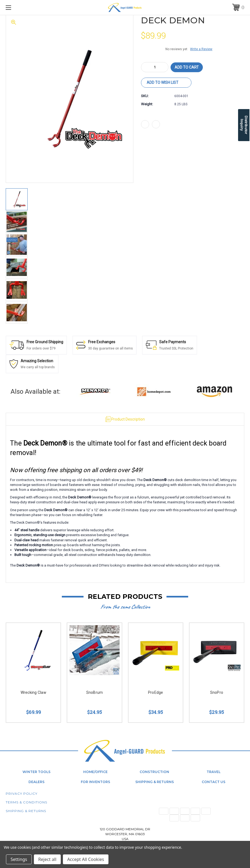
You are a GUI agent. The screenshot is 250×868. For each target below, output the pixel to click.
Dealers (36, 782)
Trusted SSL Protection (176, 348)
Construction (154, 772)
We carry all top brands (38, 367)
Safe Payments (173, 342)
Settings (19, 859)
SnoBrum (95, 692)
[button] (95, 392)
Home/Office (95, 772)
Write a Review (201, 49)
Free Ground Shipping (45, 342)
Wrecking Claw (33, 692)
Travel (214, 772)
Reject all (47, 859)
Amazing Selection (37, 361)
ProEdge (156, 692)
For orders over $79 (41, 348)
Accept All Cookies (86, 859)
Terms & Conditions (26, 802)
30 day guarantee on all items (110, 348)
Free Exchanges (102, 342)
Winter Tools (36, 772)
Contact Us (214, 782)
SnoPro (217, 692)
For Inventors (95, 782)
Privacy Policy (22, 794)
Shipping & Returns (155, 782)
